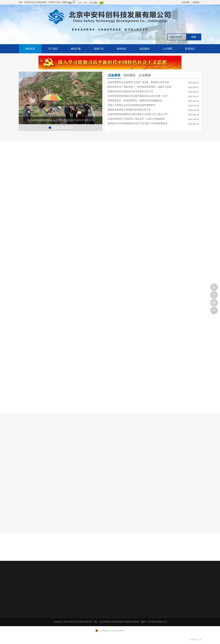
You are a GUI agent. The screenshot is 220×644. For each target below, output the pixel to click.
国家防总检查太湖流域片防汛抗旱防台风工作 (130, 91)
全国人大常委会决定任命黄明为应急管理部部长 (132, 105)
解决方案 (76, 49)
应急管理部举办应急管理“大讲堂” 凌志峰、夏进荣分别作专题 (138, 82)
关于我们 (53, 49)
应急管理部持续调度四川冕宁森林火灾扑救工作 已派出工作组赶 (140, 114)
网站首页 (30, 49)
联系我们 (196, 2)
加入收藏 (185, 2)
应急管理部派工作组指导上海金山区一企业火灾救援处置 (136, 119)
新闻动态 (122, 49)
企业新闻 (145, 75)
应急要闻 (114, 75)
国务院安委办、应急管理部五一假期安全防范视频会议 (135, 100)
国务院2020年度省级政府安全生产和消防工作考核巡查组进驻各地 (140, 123)
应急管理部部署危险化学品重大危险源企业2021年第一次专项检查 (140, 96)
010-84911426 (214, 287)
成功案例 (144, 49)
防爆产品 (99, 49)
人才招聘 (167, 49)
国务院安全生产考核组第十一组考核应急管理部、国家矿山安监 (140, 87)
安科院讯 (129, 75)
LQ (200, 640)
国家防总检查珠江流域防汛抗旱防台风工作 (129, 110)
